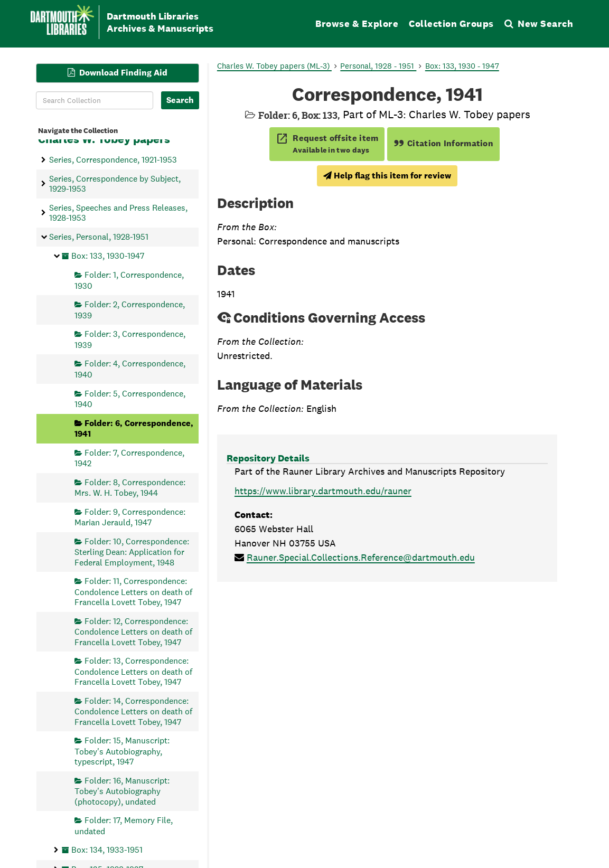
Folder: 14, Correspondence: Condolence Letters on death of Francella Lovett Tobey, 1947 (133, 711)
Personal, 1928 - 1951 (378, 66)
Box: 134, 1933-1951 (107, 850)
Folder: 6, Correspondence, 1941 (134, 428)
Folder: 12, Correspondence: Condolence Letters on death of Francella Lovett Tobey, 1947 (133, 631)
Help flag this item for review (387, 176)
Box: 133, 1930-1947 (108, 255)
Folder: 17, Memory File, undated (124, 825)
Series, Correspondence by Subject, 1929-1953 (115, 183)
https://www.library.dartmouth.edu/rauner (323, 491)
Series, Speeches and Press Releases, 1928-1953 (118, 212)
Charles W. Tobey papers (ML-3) (274, 66)
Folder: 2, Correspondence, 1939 (130, 310)
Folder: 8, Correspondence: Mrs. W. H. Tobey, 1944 (130, 487)
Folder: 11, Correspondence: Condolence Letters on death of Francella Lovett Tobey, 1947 (133, 592)
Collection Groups (451, 23)
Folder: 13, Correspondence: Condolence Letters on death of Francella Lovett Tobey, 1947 (133, 671)
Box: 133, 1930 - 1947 (462, 66)
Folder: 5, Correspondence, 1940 (130, 398)
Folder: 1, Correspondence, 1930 (129, 280)
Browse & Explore (357, 23)
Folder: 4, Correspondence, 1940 (130, 369)
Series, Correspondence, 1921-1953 (113, 160)
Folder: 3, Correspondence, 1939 (130, 339)
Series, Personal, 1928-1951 (99, 237)
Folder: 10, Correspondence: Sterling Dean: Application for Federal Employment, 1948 (132, 551)
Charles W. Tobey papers (104, 139)
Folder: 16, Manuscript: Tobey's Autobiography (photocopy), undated (122, 791)
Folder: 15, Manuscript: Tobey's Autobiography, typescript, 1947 (122, 751)
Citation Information (443, 143)
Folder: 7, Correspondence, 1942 (129, 457)
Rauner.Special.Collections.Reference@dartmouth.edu (361, 557)
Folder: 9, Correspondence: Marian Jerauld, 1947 (130, 517)
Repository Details (268, 458)
